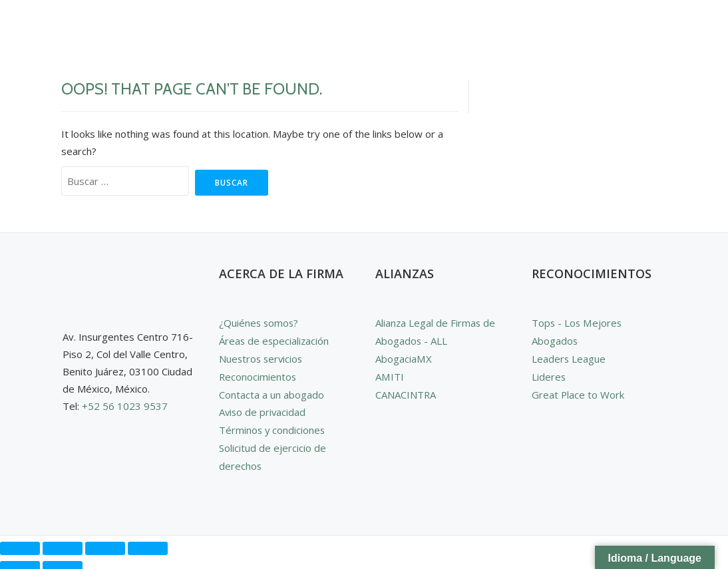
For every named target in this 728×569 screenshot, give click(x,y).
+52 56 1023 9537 (125, 406)
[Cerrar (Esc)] (148, 543)
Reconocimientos (258, 375)
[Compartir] (105, 543)
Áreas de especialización (275, 340)
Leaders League (569, 357)
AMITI (389, 375)
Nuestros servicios (262, 357)
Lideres (549, 375)
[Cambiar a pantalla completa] (63, 543)
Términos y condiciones (273, 427)
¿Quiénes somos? (260, 323)
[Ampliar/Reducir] (20, 543)
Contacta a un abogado (272, 392)
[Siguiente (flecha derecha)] (63, 562)
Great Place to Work (578, 392)
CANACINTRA (406, 392)
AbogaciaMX (403, 357)
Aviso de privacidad (263, 409)
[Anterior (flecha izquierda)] (20, 562)
